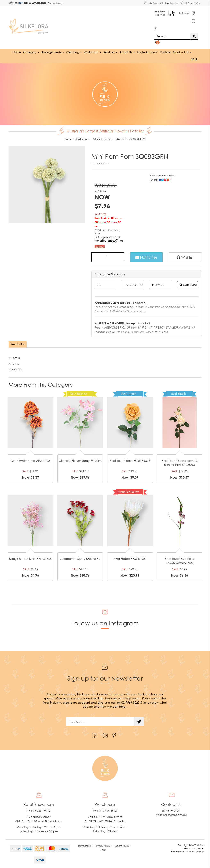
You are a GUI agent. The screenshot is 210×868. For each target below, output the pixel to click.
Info (121, 240)
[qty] (105, 285)
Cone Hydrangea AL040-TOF (30, 460)
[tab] (18, 344)
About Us (127, 52)
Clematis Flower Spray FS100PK (80, 460)
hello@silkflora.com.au (171, 815)
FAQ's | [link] (104, 850)
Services (110, 52)
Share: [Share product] (161, 180)
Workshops (93, 52)
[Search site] (194, 36)
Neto (202, 852)
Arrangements (53, 52)
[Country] (133, 285)
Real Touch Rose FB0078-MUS (130, 460)
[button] (185, 257)
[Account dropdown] (154, 3)
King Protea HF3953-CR (130, 558)
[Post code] (160, 285)
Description (18, 344)
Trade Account (147, 52)
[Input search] (172, 36)
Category (31, 52)
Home (17, 52)
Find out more (55, 3)
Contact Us (172, 3)
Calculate (188, 284)
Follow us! (185, 13)
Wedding (74, 52)
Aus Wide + (165, 12)
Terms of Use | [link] (85, 846)
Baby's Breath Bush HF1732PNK (30, 558)
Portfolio (165, 52)
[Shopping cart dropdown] (157, 42)
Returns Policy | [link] (123, 846)
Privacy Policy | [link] (103, 846)
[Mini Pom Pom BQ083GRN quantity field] (108, 257)
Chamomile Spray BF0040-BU (80, 558)
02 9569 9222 (190, 2)
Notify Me (146, 257)
